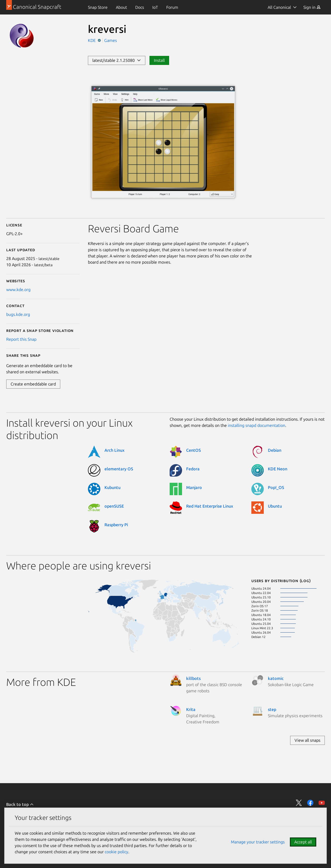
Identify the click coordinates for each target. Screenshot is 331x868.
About (121, 7)
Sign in (312, 7)
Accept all (303, 842)
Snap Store (98, 7)
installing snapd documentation (257, 425)
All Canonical (279, 7)
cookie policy (116, 852)
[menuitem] (98, 7)
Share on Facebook (310, 803)
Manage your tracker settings (258, 842)
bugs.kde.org (18, 314)
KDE (92, 40)
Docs (140, 7)
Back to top (20, 804)
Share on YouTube (322, 803)
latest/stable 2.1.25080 (117, 60)
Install (159, 60)
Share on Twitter (299, 803)
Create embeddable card (33, 384)
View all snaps (307, 740)
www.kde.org (18, 290)
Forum (172, 7)
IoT (155, 7)
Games (111, 40)
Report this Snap (21, 339)
